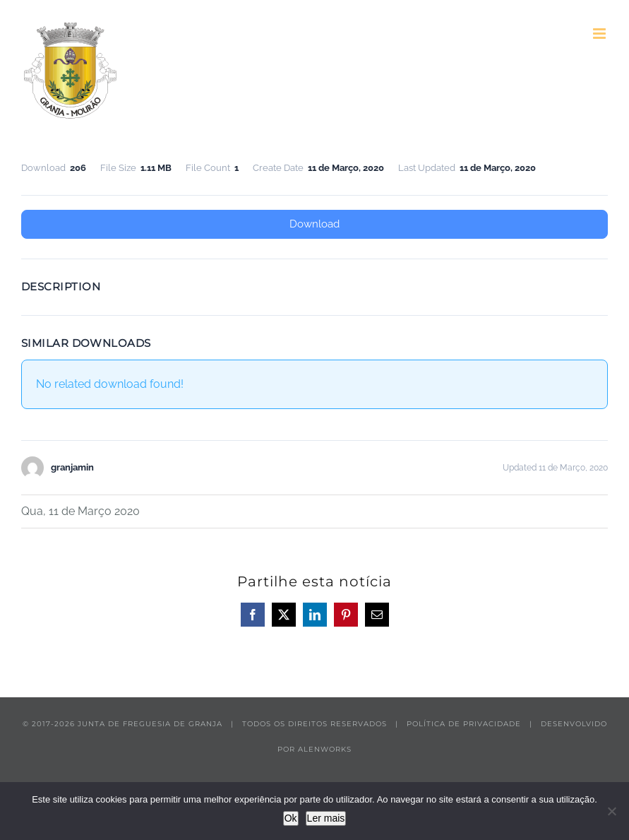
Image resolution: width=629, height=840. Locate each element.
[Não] (611, 811)
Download (314, 224)
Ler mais (326, 818)
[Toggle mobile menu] (600, 34)
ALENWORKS (325, 749)
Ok (291, 818)
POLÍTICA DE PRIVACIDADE (464, 724)
